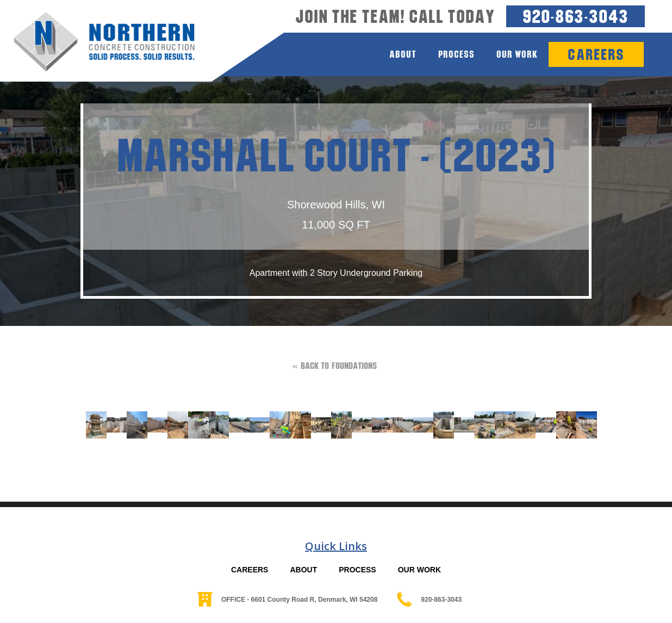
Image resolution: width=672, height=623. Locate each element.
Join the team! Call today (395, 16)
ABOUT (303, 570)
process (456, 54)
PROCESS (357, 570)
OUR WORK (419, 570)
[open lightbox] (91, 425)
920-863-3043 (575, 16)
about (403, 54)
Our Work (517, 54)
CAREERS (250, 570)
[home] (97, 42)
